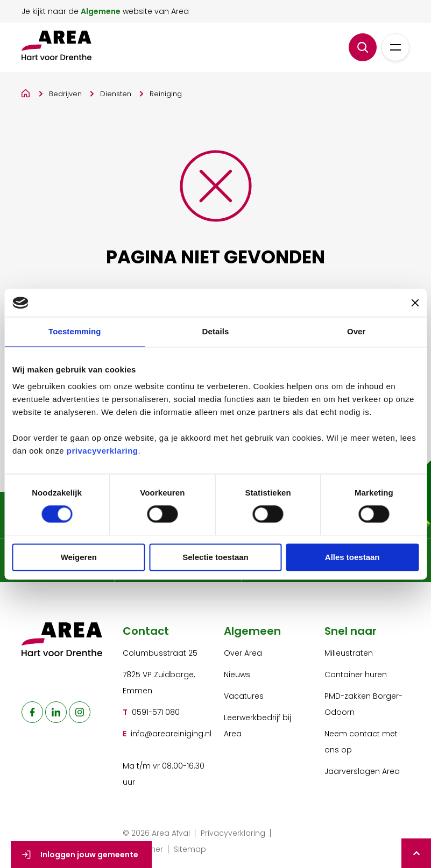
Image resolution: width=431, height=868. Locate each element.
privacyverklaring (103, 451)
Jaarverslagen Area (362, 771)
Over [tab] (356, 331)
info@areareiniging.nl (171, 734)
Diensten (116, 94)
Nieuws (237, 675)
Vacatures (244, 696)
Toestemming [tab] (75, 331)
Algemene (101, 11)
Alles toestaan (352, 557)
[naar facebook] (32, 712)
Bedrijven (65, 94)
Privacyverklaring (233, 833)
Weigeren (79, 557)
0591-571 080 (156, 712)
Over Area (243, 653)
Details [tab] (216, 331)
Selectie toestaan (215, 557)
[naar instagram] (80, 712)
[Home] (26, 92)
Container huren (356, 675)
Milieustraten (349, 653)
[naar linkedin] (56, 712)
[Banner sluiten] (415, 303)
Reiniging (166, 94)
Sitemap (190, 849)
